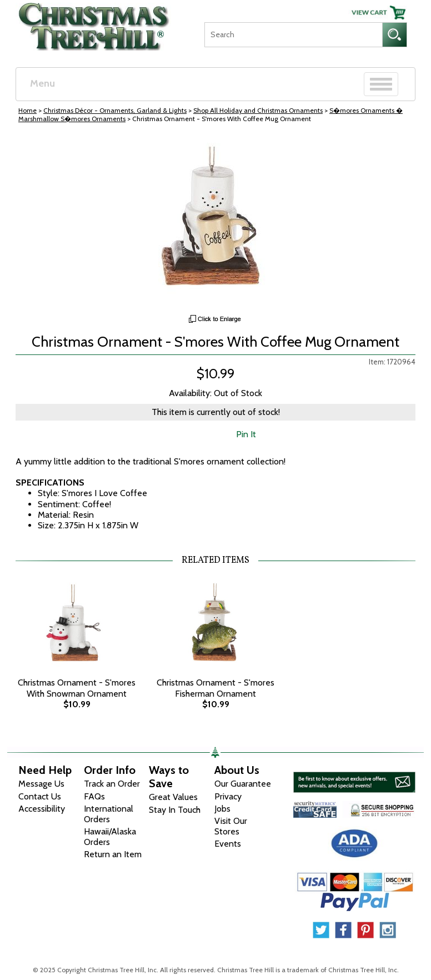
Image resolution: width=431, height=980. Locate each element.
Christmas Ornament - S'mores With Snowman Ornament (77, 688)
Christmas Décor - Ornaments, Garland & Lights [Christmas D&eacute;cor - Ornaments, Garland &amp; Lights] (115, 110)
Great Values (173, 797)
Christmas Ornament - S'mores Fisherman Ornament (215, 688)
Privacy (228, 796)
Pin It (246, 434)
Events (228, 844)
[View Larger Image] (215, 224)
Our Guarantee (243, 784)
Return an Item (113, 854)
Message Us (41, 784)
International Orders (109, 814)
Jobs (222, 809)
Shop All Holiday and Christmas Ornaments (258, 110)
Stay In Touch (175, 810)
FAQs (94, 796)
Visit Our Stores (231, 826)
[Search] (293, 35)
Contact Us (40, 796)
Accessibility (42, 809)
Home (27, 110)
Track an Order (112, 784)
